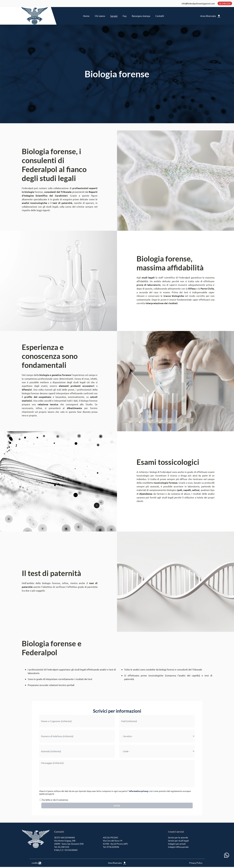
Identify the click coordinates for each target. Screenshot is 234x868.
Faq (125, 17)
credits (36, 864)
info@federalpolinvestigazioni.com (198, 4)
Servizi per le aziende (178, 838)
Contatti (160, 17)
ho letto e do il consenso (54, 801)
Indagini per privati (177, 845)
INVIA (117, 807)
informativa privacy (139, 792)
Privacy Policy (196, 864)
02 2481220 (225, 4)
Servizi (114, 17)
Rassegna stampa (141, 17)
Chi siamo (100, 17)
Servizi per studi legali (178, 842)
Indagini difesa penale (178, 848)
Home (86, 17)
